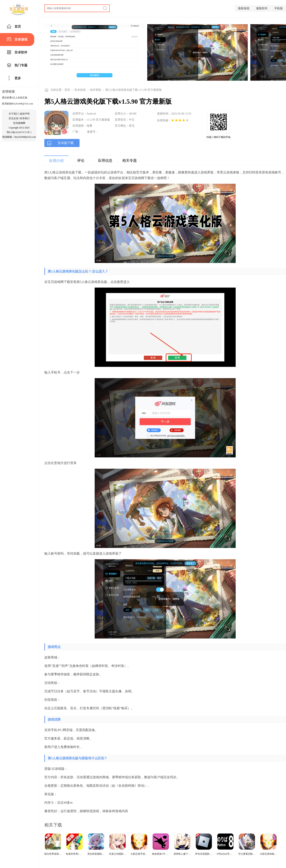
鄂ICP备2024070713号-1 (19, 132)
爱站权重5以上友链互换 (15, 98)
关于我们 (13, 114)
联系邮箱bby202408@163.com (18, 104)
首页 (67, 90)
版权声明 (25, 114)
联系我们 (25, 118)
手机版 (279, 8)
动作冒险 (95, 90)
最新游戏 (244, 8)
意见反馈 (13, 118)
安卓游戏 (80, 90)
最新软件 (262, 8)
